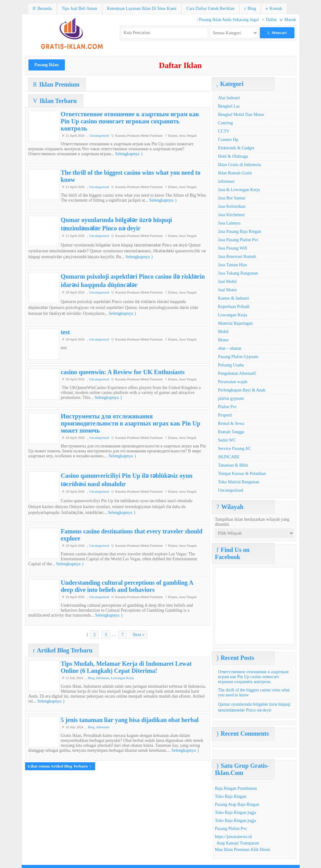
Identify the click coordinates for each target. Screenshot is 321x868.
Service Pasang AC (235, 449)
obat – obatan (230, 348)
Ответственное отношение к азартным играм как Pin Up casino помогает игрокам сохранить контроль (130, 121)
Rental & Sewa (231, 423)
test (65, 332)
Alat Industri (229, 98)
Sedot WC (227, 440)
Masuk (288, 20)
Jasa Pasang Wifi (233, 248)
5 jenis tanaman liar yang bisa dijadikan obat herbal (130, 720)
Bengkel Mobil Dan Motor (241, 115)
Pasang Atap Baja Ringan (237, 804)
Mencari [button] (277, 33)
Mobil (223, 332)
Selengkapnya (129, 154)
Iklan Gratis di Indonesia (240, 165)
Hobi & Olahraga (233, 156)
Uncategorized (99, 135)
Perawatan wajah (233, 382)
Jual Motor (228, 290)
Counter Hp (228, 140)
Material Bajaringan (235, 323)
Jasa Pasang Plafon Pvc (238, 240)
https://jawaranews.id (233, 837)
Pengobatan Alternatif (237, 373)
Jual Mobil (227, 282)
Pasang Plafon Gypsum (238, 357)
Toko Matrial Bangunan (239, 482)
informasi (103, 678)
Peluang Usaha (231, 365)
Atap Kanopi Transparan (238, 843)
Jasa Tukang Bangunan (238, 273)
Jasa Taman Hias (233, 265)
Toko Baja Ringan (231, 796)
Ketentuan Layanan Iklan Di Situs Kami (142, 9)
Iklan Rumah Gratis (235, 173)
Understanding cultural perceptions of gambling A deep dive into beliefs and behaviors (127, 586)
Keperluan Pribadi (234, 307)
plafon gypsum (231, 398)
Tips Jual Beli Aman (79, 9)
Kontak (274, 9)
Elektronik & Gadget (236, 148)
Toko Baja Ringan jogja (236, 812)
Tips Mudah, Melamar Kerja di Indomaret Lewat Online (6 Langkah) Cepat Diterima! (126, 667)
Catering (226, 123)
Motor (224, 340)
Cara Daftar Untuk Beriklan (210, 9)
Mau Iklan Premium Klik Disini (243, 850)
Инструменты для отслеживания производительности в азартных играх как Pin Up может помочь (131, 423)
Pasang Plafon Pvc (231, 829)
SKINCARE (229, 457)
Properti (225, 415)
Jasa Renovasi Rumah (237, 257)
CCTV (224, 131)
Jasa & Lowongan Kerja (239, 190)
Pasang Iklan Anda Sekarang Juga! (228, 20)
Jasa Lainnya (229, 223)
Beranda (42, 9)
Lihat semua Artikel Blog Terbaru (60, 766)
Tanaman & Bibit (233, 465)
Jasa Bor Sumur (232, 198)
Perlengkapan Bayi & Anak (242, 390)
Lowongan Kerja (122, 678)
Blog (250, 9)
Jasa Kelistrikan (232, 206)
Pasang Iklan (47, 65)
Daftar (269, 20)
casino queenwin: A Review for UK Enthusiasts (123, 372)
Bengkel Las (229, 106)
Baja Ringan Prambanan (236, 788)
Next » (138, 635)
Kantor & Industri (234, 298)
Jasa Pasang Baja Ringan (240, 231)
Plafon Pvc (228, 407)
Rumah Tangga (231, 432)
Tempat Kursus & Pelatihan (242, 474)
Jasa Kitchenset (232, 215)
